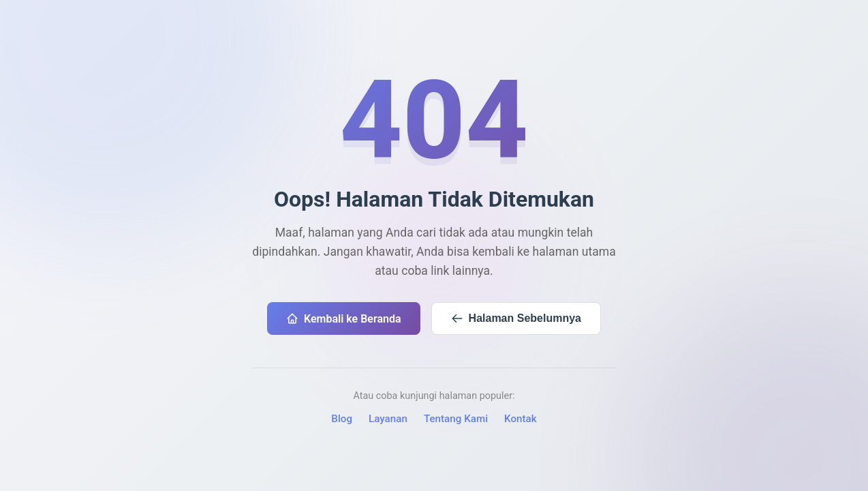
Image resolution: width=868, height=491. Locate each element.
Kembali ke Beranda (344, 319)
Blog (342, 419)
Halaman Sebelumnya (516, 318)
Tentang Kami (456, 419)
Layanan (388, 419)
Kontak (521, 419)
